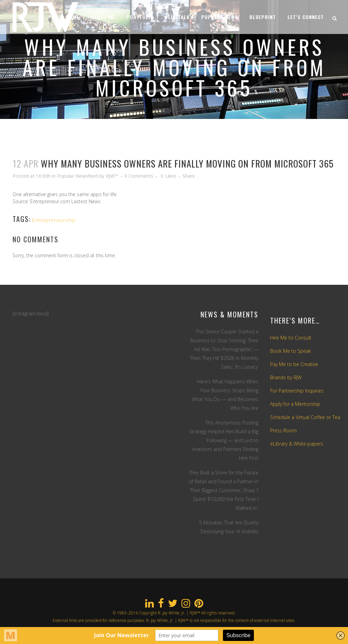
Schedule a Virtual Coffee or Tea (305, 417)
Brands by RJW (286, 377)
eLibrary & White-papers (297, 444)
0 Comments (139, 176)
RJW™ (112, 176)
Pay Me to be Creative (294, 364)
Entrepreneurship (54, 220)
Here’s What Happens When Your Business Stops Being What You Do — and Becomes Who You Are (225, 395)
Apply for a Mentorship (295, 404)
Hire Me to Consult (291, 338)
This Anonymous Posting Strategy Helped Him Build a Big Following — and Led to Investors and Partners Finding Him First (224, 440)
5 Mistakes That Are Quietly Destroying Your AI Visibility (229, 527)
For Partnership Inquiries (297, 391)
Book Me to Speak (291, 351)
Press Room (283, 430)
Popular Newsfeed (77, 176)
